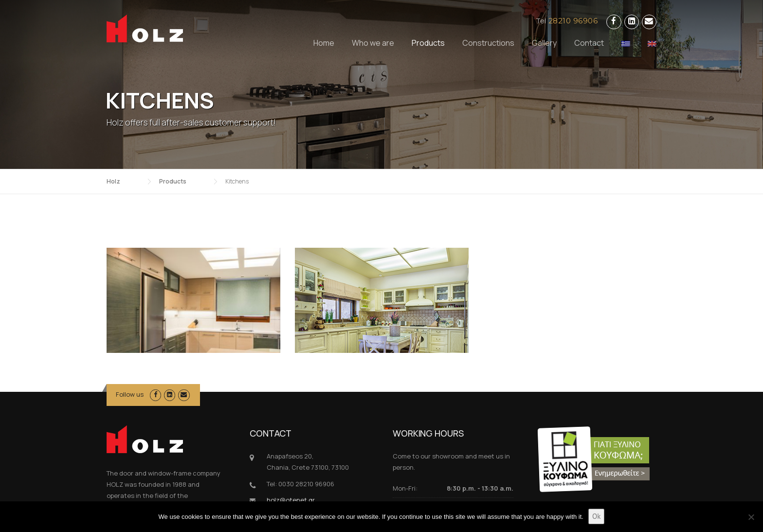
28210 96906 (573, 21)
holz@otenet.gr (291, 443)
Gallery (544, 43)
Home (324, 43)
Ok (596, 516)
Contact (589, 43)
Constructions (488, 43)
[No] (751, 517)
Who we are (373, 43)
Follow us (130, 338)
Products (428, 43)
